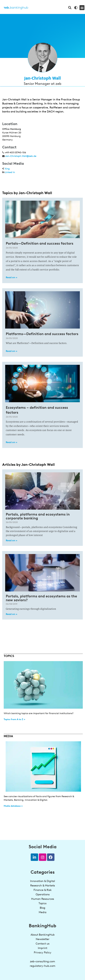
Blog (42, 908)
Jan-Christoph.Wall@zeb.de (21, 156)
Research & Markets (43, 886)
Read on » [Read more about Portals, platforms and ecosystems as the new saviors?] (11, 614)
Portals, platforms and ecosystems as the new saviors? (41, 598)
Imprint (42, 948)
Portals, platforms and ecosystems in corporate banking (38, 516)
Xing (7, 169)
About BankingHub (43, 935)
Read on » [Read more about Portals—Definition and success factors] (11, 277)
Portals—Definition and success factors (40, 243)
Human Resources (43, 899)
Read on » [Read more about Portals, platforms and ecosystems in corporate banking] (11, 540)
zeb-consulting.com (42, 961)
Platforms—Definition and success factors (42, 334)
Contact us (42, 944)
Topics (42, 903)
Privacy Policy (43, 953)
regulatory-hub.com (43, 966)
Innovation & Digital (43, 881)
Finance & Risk (43, 890)
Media (43, 912)
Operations (43, 894)
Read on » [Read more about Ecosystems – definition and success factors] (11, 442)
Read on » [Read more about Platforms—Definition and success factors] (11, 351)
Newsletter (43, 939)
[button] (82, 8)
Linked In (10, 172)
